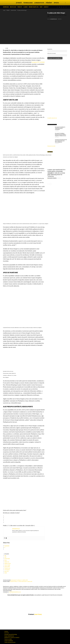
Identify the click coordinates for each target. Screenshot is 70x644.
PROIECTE (20, 7)
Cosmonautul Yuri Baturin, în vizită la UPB (19, 580)
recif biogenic (7, 570)
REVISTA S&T (13, 7)
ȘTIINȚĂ (19, 3)
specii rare (7, 571)
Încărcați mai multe (51, 146)
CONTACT (46, 7)
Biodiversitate (13, 10)
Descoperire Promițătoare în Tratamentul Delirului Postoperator (60, 128)
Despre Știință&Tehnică (9, 636)
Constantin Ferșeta (52, 178)
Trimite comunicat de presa (10, 642)
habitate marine (8, 563)
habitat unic (7, 562)
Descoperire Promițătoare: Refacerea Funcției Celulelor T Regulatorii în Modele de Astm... (61, 135)
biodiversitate (7, 559)
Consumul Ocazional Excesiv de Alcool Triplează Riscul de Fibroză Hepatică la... (61, 141)
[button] (65, 3)
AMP (5, 557)
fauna (6, 560)
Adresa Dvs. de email (52, 53)
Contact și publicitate (9, 641)
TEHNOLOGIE (28, 3)
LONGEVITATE (39, 3)
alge (5, 556)
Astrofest (6, 631)
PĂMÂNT (49, 3)
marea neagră (7, 565)
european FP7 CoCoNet (38, 62)
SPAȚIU (56, 3)
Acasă (4, 10)
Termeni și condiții (8, 639)
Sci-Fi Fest (7, 633)
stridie (6, 573)
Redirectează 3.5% (34, 7)
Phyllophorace (7, 568)
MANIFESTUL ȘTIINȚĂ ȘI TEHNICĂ (12, 638)
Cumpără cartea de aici (52, 118)
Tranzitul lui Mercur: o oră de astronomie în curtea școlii (21, 581)
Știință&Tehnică (54, 19)
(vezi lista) (38, 614)
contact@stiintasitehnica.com (15, 592)
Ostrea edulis (7, 567)
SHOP (41, 7)
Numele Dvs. (50, 49)
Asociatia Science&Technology (11, 634)
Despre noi (6, 7)
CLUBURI (25, 7)
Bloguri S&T (50, 152)
